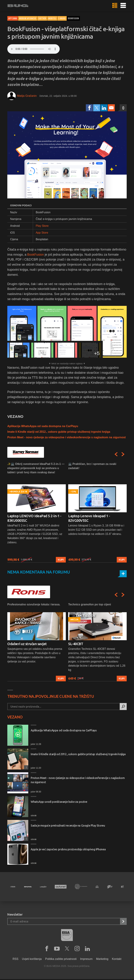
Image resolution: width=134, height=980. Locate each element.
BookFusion (36, 255)
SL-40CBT (76, 644)
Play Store (42, 226)
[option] (37, 512)
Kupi (61, 560)
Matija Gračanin (27, 96)
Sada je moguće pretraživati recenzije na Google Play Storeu (68, 826)
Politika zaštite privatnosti (61, 959)
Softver (42, 18)
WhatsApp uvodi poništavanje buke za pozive (59, 802)
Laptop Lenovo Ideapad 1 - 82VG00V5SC (89, 518)
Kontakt (117, 959)
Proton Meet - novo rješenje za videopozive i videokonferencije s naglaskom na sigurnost (66, 437)
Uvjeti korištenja (32, 959)
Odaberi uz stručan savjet (27, 644)
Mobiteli (52, 18)
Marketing (102, 959)
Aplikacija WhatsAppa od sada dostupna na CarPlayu (43, 426)
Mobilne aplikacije (28, 18)
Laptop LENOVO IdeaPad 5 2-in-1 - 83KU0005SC (34, 518)
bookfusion (73, 18)
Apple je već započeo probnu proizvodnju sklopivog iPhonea (68, 849)
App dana (13, 18)
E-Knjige (62, 18)
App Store (42, 233)
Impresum (86, 959)
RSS (15, 959)
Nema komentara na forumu (39, 572)
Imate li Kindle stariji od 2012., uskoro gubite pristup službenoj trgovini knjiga (59, 432)
